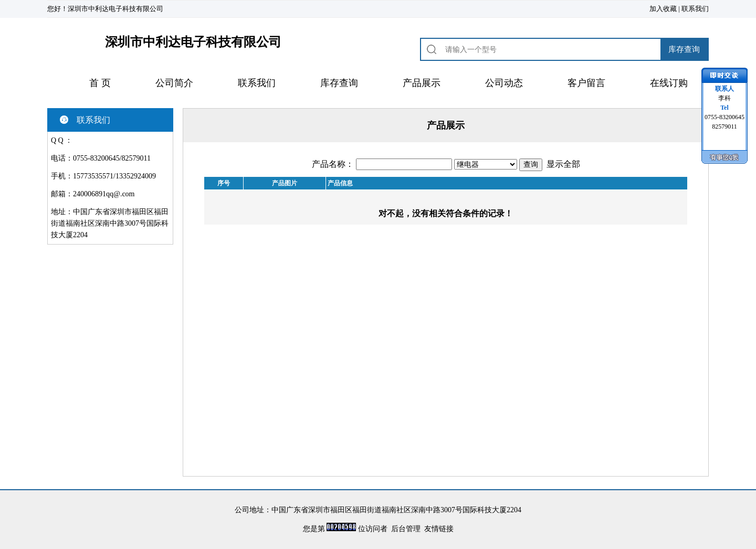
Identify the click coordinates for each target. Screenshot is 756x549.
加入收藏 (663, 9)
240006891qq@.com (104, 194)
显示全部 (563, 164)
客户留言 (586, 83)
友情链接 (439, 529)
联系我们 (695, 9)
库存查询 (339, 83)
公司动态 (504, 83)
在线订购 (669, 83)
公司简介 (174, 83)
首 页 (100, 83)
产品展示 (422, 83)
